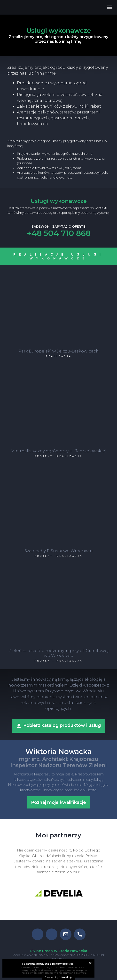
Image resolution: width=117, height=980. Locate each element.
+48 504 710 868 (59, 233)
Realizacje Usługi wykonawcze (59, 256)
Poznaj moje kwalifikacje (58, 802)
